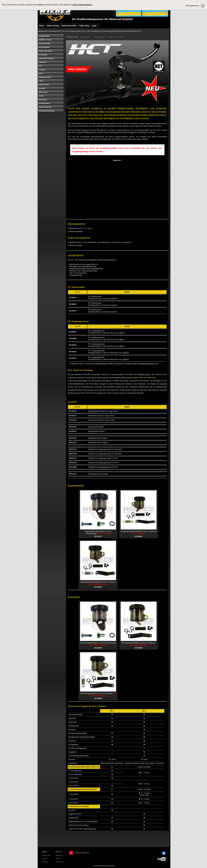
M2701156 (73, 411)
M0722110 (73, 454)
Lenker (41, 81)
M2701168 (73, 438)
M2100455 (73, 358)
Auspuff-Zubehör (44, 43)
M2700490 (98, 698)
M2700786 (98, 648)
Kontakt (44, 859)
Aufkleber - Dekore (45, 40)
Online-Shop (84, 26)
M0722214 (73, 474)
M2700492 (139, 536)
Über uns (59, 852)
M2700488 (139, 648)
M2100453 (73, 298)
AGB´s (58, 859)
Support (44, 852)
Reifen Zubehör (44, 85)
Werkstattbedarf (44, 103)
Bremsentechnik (44, 47)
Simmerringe (43, 92)
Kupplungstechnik (45, 77)
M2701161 (73, 427)
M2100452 (73, 311)
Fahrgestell (42, 62)
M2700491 (98, 587)
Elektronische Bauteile (46, 58)
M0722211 (73, 458)
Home (42, 26)
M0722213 (73, 442)
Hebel (41, 73)
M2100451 (73, 304)
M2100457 (73, 332)
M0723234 (73, 449)
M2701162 (73, 431)
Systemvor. (45, 862)
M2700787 (98, 536)
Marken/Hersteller (69, 26)
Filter (40, 66)
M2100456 (73, 352)
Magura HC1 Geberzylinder (116, 37)
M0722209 (73, 467)
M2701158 (73, 420)
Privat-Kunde (46, 855)
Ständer (41, 96)
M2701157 (73, 416)
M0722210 (73, 463)
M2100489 (73, 338)
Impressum (59, 855)
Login (94, 26)
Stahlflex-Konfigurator (79, 853)
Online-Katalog (53, 26)
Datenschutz (60, 862)
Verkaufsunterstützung (46, 111)
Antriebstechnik (44, 36)
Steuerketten (43, 100)
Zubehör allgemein (45, 107)
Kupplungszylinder (100, 37)
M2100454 (73, 345)
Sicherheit (42, 88)
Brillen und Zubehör (45, 51)
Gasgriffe (42, 70)
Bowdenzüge (43, 55)
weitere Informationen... (82, 5)
